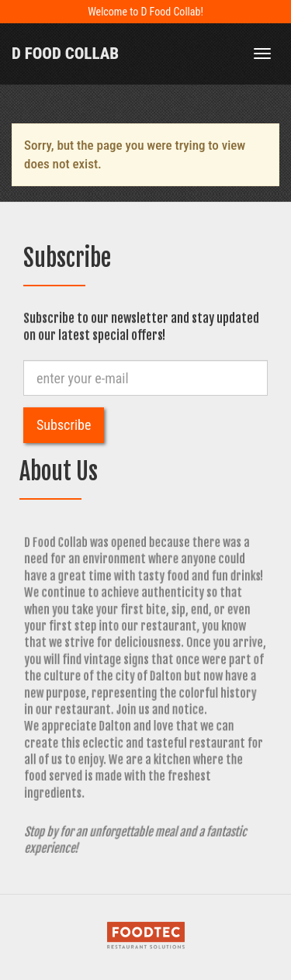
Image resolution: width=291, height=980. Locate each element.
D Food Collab (65, 54)
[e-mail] (145, 378)
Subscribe (64, 425)
